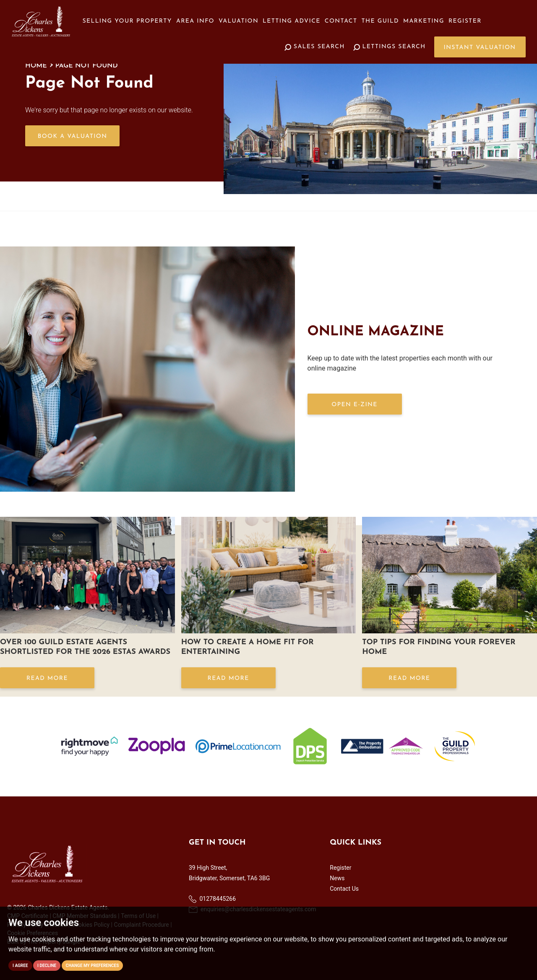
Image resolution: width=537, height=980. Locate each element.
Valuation (239, 21)
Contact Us (344, 889)
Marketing (424, 21)
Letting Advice (292, 21)
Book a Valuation (73, 136)
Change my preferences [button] (93, 966)
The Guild (380, 21)
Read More (47, 678)
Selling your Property (127, 21)
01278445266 (212, 899)
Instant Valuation (480, 48)
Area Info (195, 21)
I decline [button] (47, 966)
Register (465, 21)
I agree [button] (20, 966)
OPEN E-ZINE (354, 405)
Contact (341, 21)
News (337, 878)
